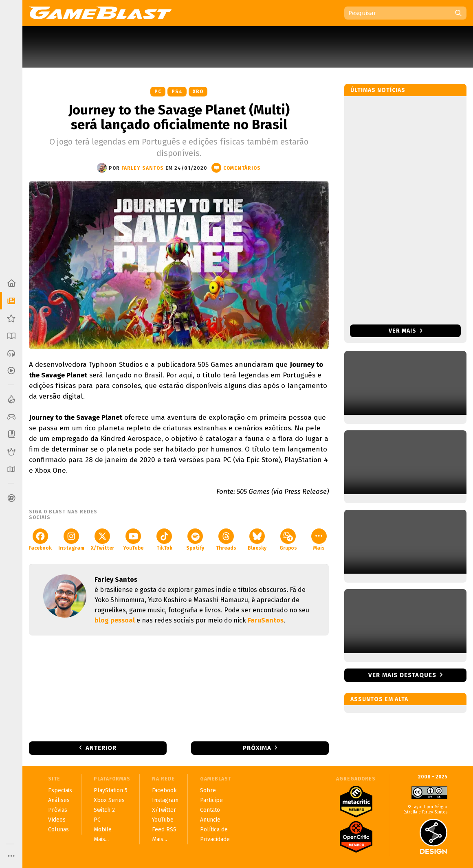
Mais (319, 540)
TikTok (164, 540)
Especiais (60, 790)
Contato (210, 810)
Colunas (58, 830)
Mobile (103, 830)
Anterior (101, 748)
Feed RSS (164, 830)
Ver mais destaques (402, 675)
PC (158, 92)
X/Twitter (102, 540)
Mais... (101, 839)
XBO (198, 92)
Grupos (288, 540)
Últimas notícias (378, 90)
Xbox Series (109, 800)
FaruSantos (266, 620)
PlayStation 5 (111, 790)
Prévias (58, 810)
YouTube (133, 540)
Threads (226, 540)
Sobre (208, 790)
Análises (59, 800)
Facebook (40, 540)
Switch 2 (104, 810)
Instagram (71, 540)
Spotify (195, 540)
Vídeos (57, 820)
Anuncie (210, 820)
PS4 (177, 92)
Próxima (257, 748)
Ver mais (406, 331)
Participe (211, 800)
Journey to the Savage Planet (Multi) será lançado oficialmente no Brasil (179, 117)
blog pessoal (115, 620)
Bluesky (257, 540)
